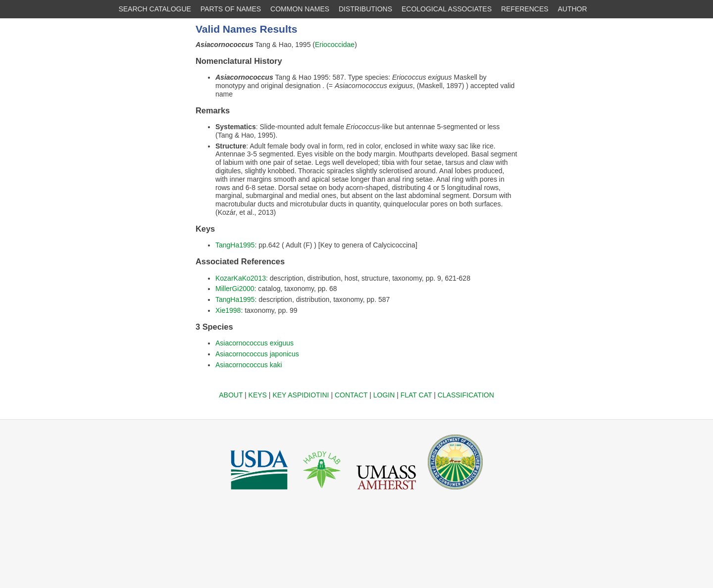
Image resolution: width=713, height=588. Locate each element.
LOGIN (384, 395)
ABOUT (231, 395)
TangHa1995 (235, 245)
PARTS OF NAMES (231, 9)
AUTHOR (573, 9)
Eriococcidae (335, 45)
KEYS (258, 395)
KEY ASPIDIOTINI (301, 395)
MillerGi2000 (235, 289)
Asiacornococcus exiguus (255, 343)
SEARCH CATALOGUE (155, 9)
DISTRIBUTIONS (365, 9)
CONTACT (351, 395)
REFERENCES (525, 9)
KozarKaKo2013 (241, 278)
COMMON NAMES (300, 9)
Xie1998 (228, 310)
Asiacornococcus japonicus (257, 354)
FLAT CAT (416, 395)
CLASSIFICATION (466, 395)
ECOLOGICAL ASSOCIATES (447, 9)
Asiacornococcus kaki (249, 365)
